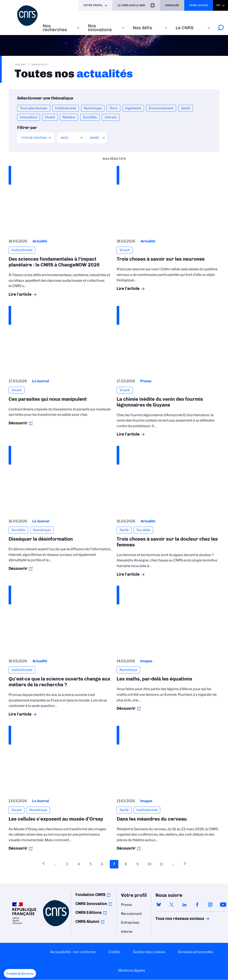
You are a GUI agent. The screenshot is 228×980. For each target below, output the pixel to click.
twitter (172, 905)
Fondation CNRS (90, 895)
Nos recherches (55, 28)
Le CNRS (185, 28)
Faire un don (199, 5)
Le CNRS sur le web (131, 5)
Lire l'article (20, 294)
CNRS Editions (89, 913)
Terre (113, 108)
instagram (210, 905)
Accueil (21, 64)
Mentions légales (132, 970)
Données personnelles (196, 952)
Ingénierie (133, 108)
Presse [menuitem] (126, 905)
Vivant (50, 117)
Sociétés (90, 117)
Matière (69, 117)
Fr (218, 5)
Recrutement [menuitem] (131, 914)
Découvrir (18, 423)
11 (162, 864)
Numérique (93, 108)
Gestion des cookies (149, 952)
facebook (197, 905)
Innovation (29, 117)
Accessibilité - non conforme (73, 952)
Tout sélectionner (34, 108)
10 (151, 864)
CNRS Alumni (87, 922)
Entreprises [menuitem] (130, 923)
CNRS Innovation (91, 904)
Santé (186, 108)
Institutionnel (66, 108)
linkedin (184, 905)
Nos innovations (100, 28)
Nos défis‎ (142, 28)
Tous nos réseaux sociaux (172, 919)
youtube (223, 905)
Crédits (114, 952)
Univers (111, 117)
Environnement (161, 108)
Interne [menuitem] (127, 932)
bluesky (159, 905)
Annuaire (172, 5)
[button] (20, 974)
